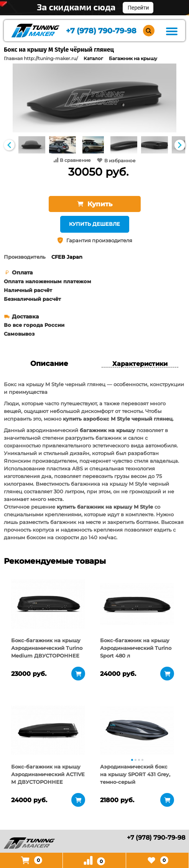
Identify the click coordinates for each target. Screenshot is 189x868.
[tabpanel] (48, 604)
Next (180, 145)
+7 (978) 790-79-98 (101, 31)
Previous (9, 145)
